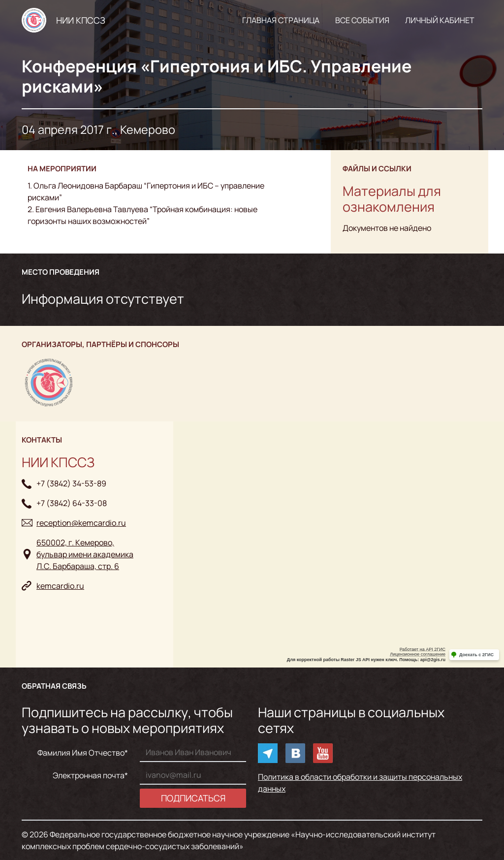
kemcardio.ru (60, 586)
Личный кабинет (440, 20)
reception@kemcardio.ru (81, 523)
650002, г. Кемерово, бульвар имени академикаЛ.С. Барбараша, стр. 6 (85, 554)
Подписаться (193, 798)
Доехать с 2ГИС (476, 655)
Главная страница (281, 20)
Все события (362, 20)
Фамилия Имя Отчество (81, 753)
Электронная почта (89, 775)
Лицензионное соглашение (418, 654)
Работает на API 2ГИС (423, 649)
